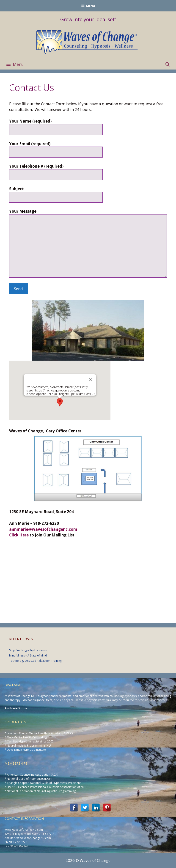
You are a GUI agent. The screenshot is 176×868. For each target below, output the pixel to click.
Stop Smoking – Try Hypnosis (28, 650)
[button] (60, 402)
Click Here (19, 535)
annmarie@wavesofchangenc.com (43, 529)
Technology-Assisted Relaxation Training (35, 661)
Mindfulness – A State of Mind (28, 655)
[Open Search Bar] (168, 64)
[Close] (91, 380)
